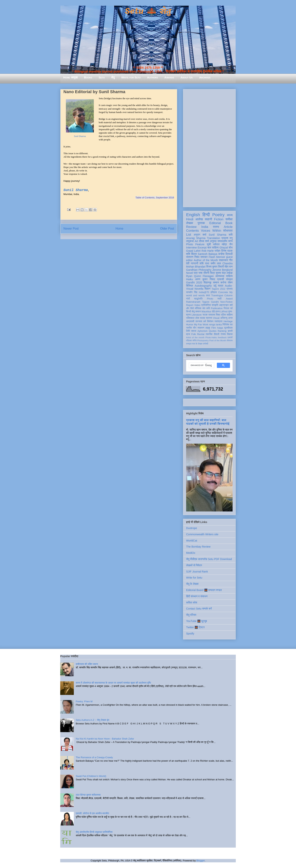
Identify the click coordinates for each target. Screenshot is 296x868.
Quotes (213, 331)
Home (119, 229)
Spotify (190, 634)
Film (214, 328)
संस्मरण (190, 257)
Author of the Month (206, 260)
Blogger (200, 861)
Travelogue (217, 296)
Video (197, 305)
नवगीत (189, 328)
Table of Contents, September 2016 (155, 198)
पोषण (230, 282)
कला (208, 296)
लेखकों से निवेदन (194, 565)
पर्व (231, 308)
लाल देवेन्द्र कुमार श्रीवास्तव (88, 795)
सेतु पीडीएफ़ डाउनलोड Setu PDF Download (209, 559)
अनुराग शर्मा (200, 235)
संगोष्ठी (206, 344)
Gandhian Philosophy (199, 270)
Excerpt (202, 248)
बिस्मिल (190, 286)
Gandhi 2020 (194, 282)
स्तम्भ (216, 227)
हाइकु (208, 328)
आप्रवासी (190, 321)
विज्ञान (208, 289)
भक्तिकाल (190, 318)
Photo (210, 299)
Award (229, 299)
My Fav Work (201, 325)
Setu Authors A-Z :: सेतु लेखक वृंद (92, 720)
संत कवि (206, 308)
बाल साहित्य (213, 248)
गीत (231, 260)
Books (88, 77)
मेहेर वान (229, 267)
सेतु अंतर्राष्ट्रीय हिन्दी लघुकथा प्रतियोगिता (94, 832)
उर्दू (215, 286)
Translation (213, 238)
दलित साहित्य (227, 315)
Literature (197, 315)
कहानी (208, 219)
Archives (205, 77)
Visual (216, 318)
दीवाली (217, 334)
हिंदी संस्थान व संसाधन (197, 596)
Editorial (215, 223)
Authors (152, 77)
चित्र (212, 273)
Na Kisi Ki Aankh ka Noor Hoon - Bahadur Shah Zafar (105, 739)
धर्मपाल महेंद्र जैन (223, 244)
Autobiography (203, 286)
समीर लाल (216, 263)
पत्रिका (189, 340)
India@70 (204, 292)
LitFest (224, 312)
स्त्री (220, 299)
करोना (223, 282)
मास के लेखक (197, 344)
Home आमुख (70, 77)
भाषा (200, 273)
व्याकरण (201, 328)
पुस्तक (201, 223)
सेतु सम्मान (196, 312)
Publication (217, 308)
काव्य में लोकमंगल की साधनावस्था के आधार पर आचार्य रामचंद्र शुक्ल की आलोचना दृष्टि (113, 683)
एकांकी (230, 337)
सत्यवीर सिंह (192, 292)
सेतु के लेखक (192, 584)
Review (191, 227)
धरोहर (217, 251)
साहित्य (229, 276)
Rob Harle (208, 251)
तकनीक (209, 334)
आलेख (199, 219)
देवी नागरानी (192, 263)
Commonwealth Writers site (202, 534)
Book (229, 223)
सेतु (113, 77)
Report (190, 305)
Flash (212, 257)
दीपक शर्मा (204, 241)
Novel (190, 273)
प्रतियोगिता (206, 305)
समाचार (204, 257)
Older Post (167, 229)
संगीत (194, 340)
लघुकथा (190, 241)
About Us (187, 77)
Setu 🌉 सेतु (148, 11)
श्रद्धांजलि (198, 299)
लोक (197, 318)
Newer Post (71, 229)
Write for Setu (131, 77)
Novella (199, 289)
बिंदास (194, 254)
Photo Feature (195, 244)
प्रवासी (221, 279)
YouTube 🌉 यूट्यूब (197, 621)
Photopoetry (203, 340)
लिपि (188, 331)
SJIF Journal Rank (197, 572)
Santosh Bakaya (208, 254)
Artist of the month (195, 337)
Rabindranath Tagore (198, 302)
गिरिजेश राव (228, 325)
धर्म (205, 321)
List (189, 235)
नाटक (205, 315)
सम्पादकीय (222, 241)
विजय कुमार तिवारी (215, 267)
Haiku (190, 279)
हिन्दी (206, 215)
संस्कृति (215, 305)
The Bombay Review (198, 547)
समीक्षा (229, 219)
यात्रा (221, 286)
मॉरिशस (198, 308)
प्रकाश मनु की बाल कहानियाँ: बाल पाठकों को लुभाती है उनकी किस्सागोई (208, 422)
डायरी (230, 331)
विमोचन (210, 321)
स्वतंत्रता (218, 321)
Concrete (223, 292)
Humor (190, 325)
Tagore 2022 (219, 289)
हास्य (218, 312)
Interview (191, 248)
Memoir (221, 257)
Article (228, 227)
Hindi (190, 219)
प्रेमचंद (230, 289)
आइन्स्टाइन (224, 305)
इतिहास (214, 292)
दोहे (213, 312)
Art (197, 241)
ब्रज (188, 334)
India (205, 227)
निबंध (197, 257)
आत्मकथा (220, 276)
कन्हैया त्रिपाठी (225, 254)
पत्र (196, 273)
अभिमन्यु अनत (226, 318)
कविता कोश (192, 603)
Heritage (228, 321)
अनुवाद (213, 241)
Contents (192, 231)
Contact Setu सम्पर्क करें (199, 609)
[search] (201, 365)
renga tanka (215, 325)
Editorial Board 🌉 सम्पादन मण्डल (204, 590)
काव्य (230, 215)
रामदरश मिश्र (214, 315)
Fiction (219, 219)
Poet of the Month (218, 340)
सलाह (203, 318)
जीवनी (206, 273)
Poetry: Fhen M (84, 701)
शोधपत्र (228, 231)
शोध (231, 248)
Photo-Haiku (211, 337)
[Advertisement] (209, 147)
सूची (209, 244)
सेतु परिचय (191, 615)
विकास (230, 334)
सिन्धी (189, 312)
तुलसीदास (228, 328)
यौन (195, 328)
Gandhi (215, 302)
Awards (169, 77)
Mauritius (206, 312)
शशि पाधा (204, 263)
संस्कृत (229, 279)
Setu (102, 77)
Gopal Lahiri (193, 251)
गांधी (188, 299)
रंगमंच (223, 334)
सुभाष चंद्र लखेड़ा (224, 273)
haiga (220, 328)
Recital (201, 334)
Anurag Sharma (196, 238)
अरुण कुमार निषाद (205, 279)
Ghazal (224, 248)
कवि (231, 235)
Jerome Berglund (222, 270)
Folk (194, 334)
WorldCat (192, 541)
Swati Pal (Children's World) (91, 776)
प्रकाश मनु (227, 238)
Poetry (218, 215)
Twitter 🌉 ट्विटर (195, 627)
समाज (194, 331)
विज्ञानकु (208, 282)
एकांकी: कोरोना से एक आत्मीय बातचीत (92, 813)
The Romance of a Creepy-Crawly (94, 757)
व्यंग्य (230, 241)
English (193, 215)
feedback (222, 337)
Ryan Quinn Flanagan (200, 276)
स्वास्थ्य (209, 318)
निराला (226, 308)
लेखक (190, 223)
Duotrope (192, 528)
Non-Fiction (227, 302)
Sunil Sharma (80, 136)
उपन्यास (199, 321)
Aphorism (202, 331)
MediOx (191, 553)
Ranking (222, 331)
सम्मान (216, 282)
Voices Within (211, 231)
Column (229, 296)
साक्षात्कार (224, 260)
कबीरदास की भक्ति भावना (87, 664)
